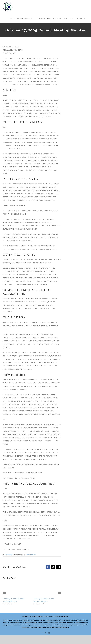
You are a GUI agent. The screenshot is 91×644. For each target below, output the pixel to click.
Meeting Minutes (31, 555)
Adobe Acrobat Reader (61, 623)
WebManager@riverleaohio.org (61, 627)
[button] (85, 18)
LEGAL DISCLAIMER (48, 617)
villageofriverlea (9, 555)
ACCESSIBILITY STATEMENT (61, 617)
